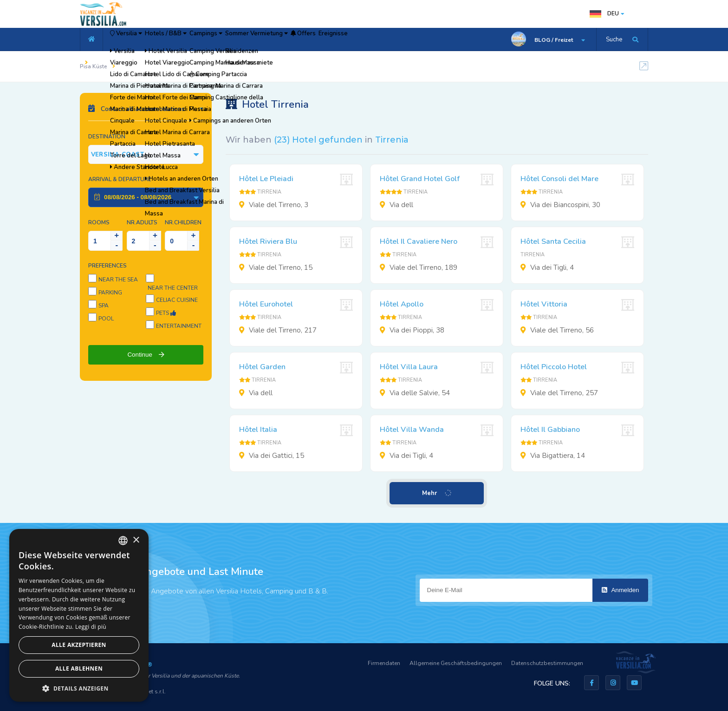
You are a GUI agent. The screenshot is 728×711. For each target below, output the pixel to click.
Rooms (99, 222)
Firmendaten (384, 663)
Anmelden (621, 590)
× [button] (136, 540)
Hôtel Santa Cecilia (553, 241)
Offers (380, 39)
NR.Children (183, 222)
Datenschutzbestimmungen (547, 663)
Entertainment (179, 326)
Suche (614, 39)
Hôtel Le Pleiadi (266, 179)
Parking (110, 293)
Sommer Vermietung (318, 39)
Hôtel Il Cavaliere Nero (419, 241)
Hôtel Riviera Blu (268, 241)
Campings (250, 39)
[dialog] (79, 615)
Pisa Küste (94, 66)
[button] (79, 688)
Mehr (437, 493)
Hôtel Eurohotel (266, 304)
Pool (106, 319)
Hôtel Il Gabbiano (550, 430)
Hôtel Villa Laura (409, 367)
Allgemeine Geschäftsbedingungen (456, 663)
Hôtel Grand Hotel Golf (420, 179)
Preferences (107, 266)
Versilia (136, 39)
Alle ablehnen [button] (79, 669)
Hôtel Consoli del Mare (559, 179)
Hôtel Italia (258, 430)
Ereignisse (424, 39)
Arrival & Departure (120, 179)
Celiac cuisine (177, 300)
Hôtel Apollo (402, 304)
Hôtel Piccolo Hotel (554, 367)
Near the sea (118, 280)
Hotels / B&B (193, 39)
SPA (104, 306)
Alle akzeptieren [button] (79, 645)
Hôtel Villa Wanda (412, 430)
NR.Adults (142, 222)
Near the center (173, 288)
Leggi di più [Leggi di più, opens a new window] (91, 627)
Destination (107, 137)
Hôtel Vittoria (544, 304)
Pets (166, 313)
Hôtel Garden (262, 367)
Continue (146, 355)
